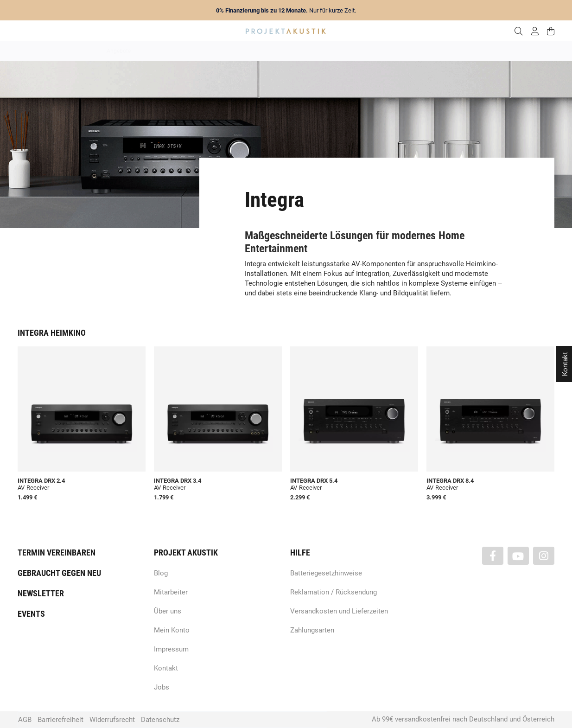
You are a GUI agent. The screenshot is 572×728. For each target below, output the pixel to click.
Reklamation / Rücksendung (334, 592)
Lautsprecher (376, 51)
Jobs (162, 687)
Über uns (168, 611)
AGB (25, 720)
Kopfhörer (422, 51)
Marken (199, 51)
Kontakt (166, 668)
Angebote (119, 51)
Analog (234, 51)
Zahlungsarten (312, 630)
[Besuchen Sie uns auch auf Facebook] (493, 556)
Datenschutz (160, 720)
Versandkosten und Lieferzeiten (339, 611)
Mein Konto (172, 630)
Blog (161, 573)
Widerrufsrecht (112, 720)
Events (31, 614)
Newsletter (41, 593)
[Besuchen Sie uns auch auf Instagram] (544, 556)
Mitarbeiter (171, 592)
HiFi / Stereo (275, 51)
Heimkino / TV (325, 51)
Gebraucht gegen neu (59, 573)
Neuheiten (160, 51)
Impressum (171, 649)
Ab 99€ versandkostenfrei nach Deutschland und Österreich (463, 719)
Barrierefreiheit (60, 720)
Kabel (458, 51)
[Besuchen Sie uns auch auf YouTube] (518, 556)
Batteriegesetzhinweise (326, 573)
